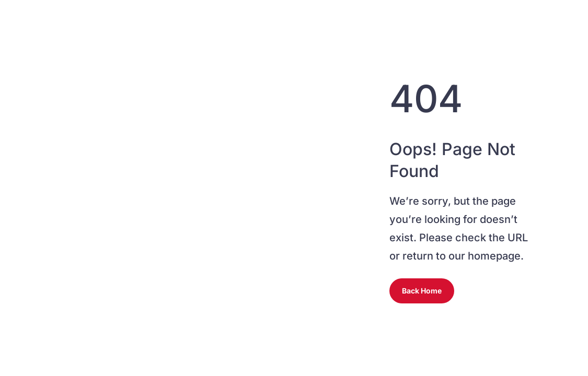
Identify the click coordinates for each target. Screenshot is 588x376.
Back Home (422, 291)
